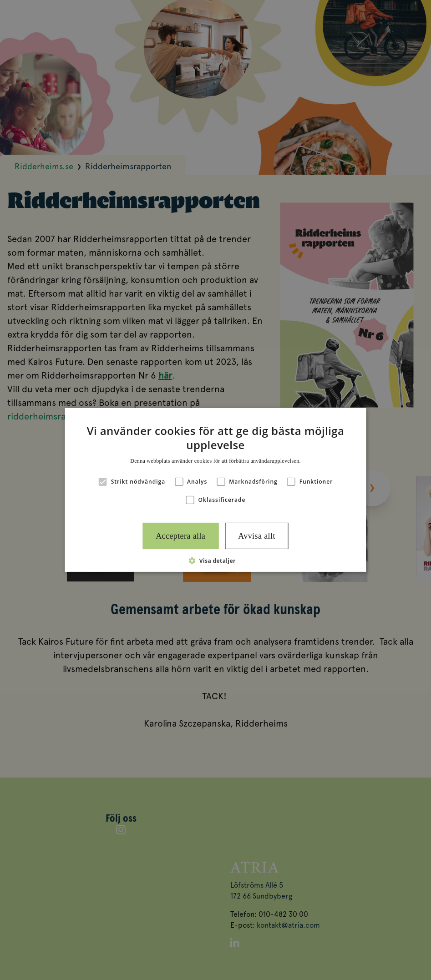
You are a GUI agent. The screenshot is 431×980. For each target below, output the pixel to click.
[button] (215, 561)
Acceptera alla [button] (180, 536)
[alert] (215, 490)
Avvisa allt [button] (257, 536)
